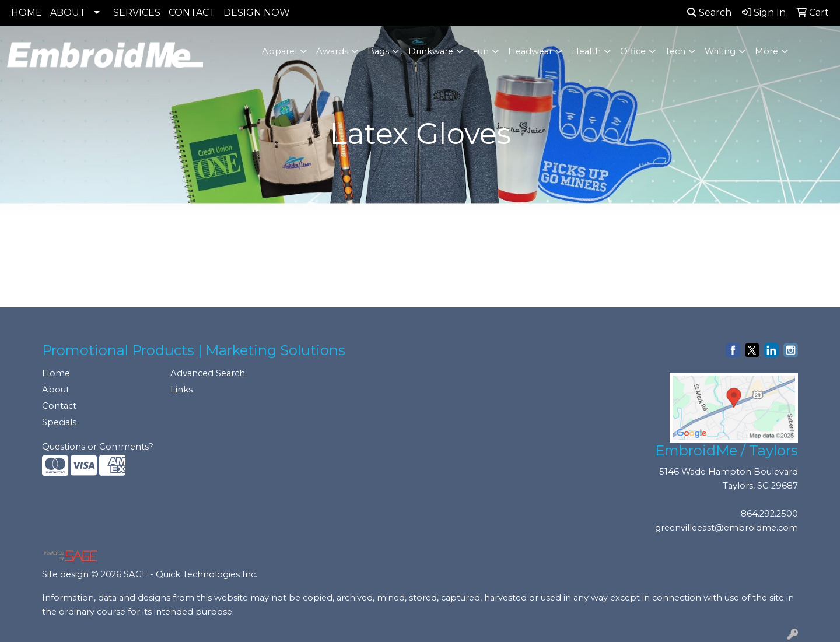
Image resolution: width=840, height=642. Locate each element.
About (56, 390)
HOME (27, 13)
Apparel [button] (279, 51)
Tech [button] (675, 51)
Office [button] (633, 51)
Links (181, 390)
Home (56, 373)
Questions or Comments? (98, 447)
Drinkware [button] (431, 51)
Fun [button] (481, 51)
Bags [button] (378, 51)
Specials (59, 422)
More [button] (766, 51)
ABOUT (68, 13)
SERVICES (137, 13)
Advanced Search (208, 373)
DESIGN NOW (257, 13)
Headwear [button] (530, 51)
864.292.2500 (769, 514)
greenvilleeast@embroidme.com (727, 528)
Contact (59, 406)
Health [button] (586, 51)
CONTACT (192, 13)
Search (709, 13)
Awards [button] (332, 51)
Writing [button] (720, 51)
